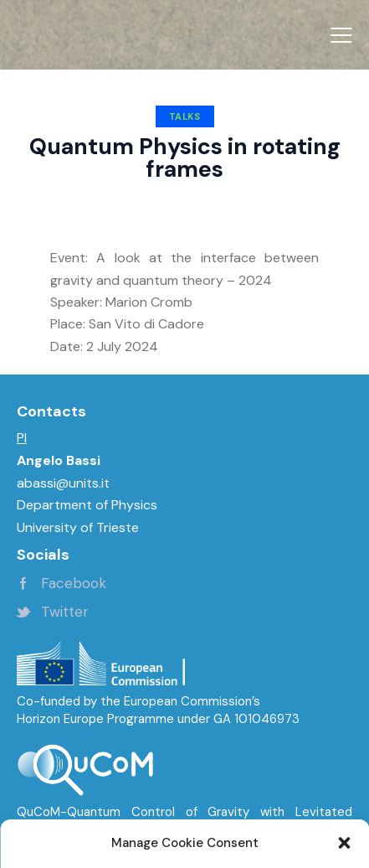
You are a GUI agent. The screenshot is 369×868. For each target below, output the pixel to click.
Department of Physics (87, 505)
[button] (341, 35)
